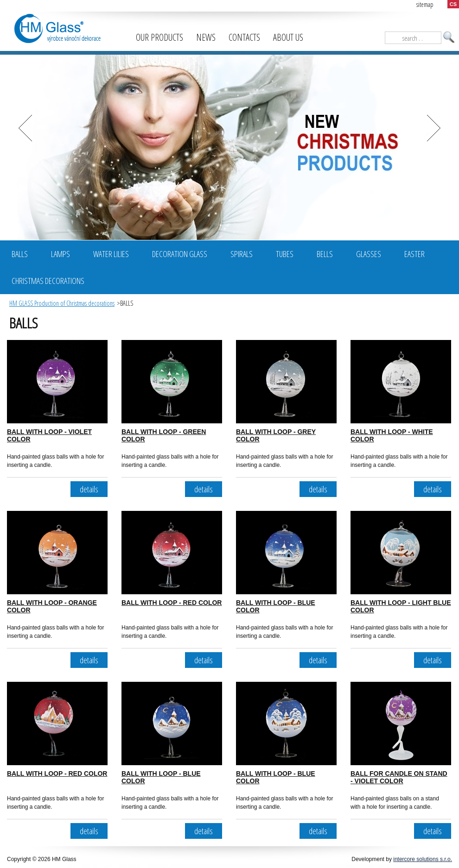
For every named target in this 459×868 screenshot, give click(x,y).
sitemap (425, 4)
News (206, 37)
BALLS (20, 254)
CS (453, 4)
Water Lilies (111, 254)
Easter (414, 254)
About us (288, 37)
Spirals (242, 254)
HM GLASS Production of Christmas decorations (62, 303)
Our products (159, 37)
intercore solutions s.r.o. (423, 859)
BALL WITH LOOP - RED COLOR (172, 603)
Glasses (369, 254)
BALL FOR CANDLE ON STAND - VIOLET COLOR (399, 777)
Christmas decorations (48, 281)
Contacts (244, 37)
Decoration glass (180, 254)
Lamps (61, 254)
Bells (325, 254)
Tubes (285, 254)
